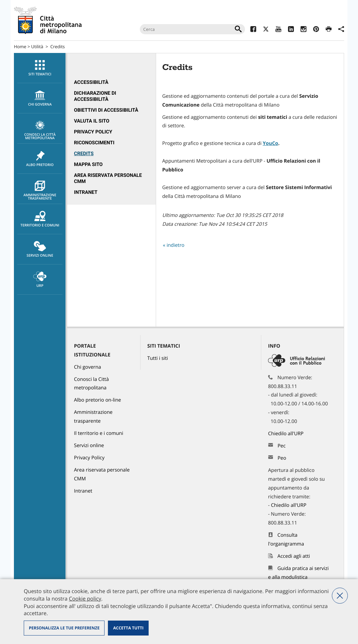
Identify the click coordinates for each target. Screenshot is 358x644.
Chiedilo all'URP (286, 434)
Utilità (37, 47)
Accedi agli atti (294, 556)
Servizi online (40, 250)
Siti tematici (40, 68)
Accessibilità (91, 82)
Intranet (86, 192)
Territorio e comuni (40, 219)
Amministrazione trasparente (40, 191)
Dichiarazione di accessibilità (95, 96)
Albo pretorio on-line (98, 400)
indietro (176, 245)
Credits (84, 154)
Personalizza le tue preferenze (64, 628)
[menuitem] (40, 68)
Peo (282, 458)
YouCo (270, 143)
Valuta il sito (92, 121)
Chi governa (88, 367)
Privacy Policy (93, 132)
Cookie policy (85, 599)
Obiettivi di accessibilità (106, 110)
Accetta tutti (128, 628)
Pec (282, 446)
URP (40, 280)
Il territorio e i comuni (99, 433)
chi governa (40, 98)
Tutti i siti (158, 358)
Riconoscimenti (94, 143)
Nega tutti (340, 596)
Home (20, 47)
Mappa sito (88, 164)
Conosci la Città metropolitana (40, 130)
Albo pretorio (40, 159)
